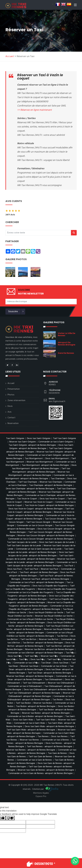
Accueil (10, 56)
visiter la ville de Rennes (67, 334)
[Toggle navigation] (75, 5)
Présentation (14, 389)
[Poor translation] (10, 818)
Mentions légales (41, 793)
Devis (10, 406)
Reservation (13, 423)
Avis (9, 412)
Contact (11, 418)
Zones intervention (16, 401)
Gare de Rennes (66, 353)
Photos (11, 395)
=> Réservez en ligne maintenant (35, 110)
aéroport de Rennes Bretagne (67, 344)
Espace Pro (41, 796)
